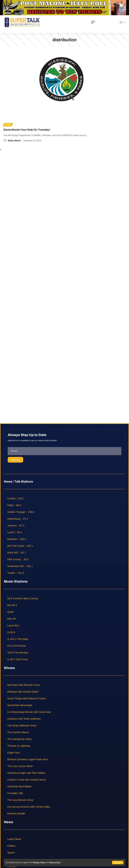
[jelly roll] (64, 7)
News (8, 125)
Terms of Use (55, 862)
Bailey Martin (14, 141)
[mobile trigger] (94, 22)
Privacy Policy (39, 862)
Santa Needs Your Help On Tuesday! (27, 130)
